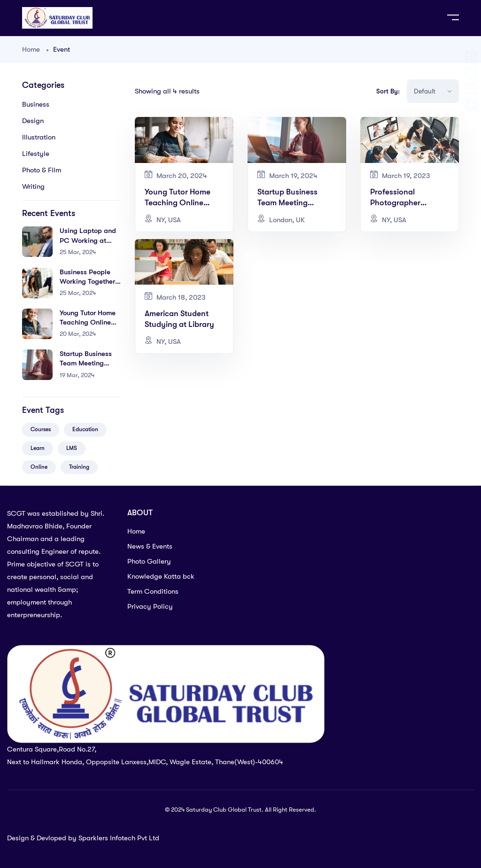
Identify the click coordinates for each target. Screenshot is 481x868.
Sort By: (388, 91)
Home (31, 49)
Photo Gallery (149, 561)
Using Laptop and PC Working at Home (88, 240)
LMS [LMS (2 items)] (72, 448)
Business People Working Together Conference (87, 282)
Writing (33, 186)
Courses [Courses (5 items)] (41, 429)
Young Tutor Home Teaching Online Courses (88, 322)
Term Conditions (153, 591)
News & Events (150, 546)
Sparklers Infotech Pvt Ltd (119, 838)
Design (33, 121)
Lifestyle (36, 154)
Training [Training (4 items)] (79, 467)
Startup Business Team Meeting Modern (86, 363)
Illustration (39, 137)
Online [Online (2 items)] (39, 467)
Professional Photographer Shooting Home (398, 203)
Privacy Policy (150, 606)
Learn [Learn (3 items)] (38, 448)
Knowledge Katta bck (161, 576)
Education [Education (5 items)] (85, 429)
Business (36, 104)
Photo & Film (42, 170)
